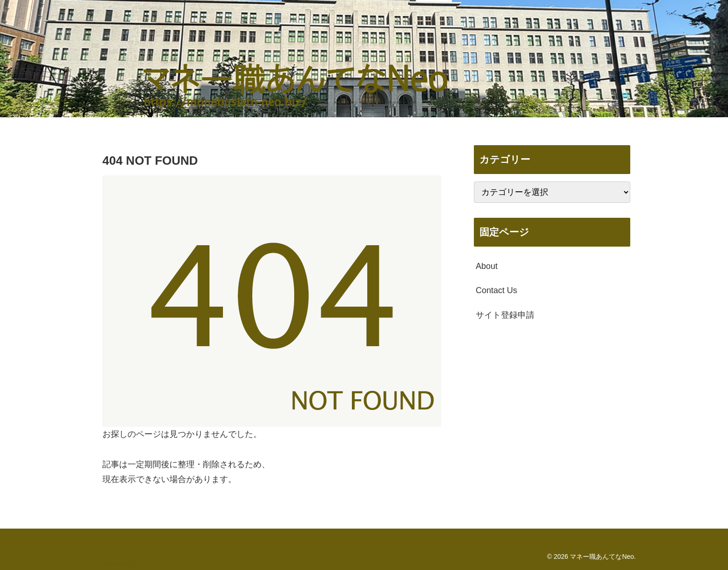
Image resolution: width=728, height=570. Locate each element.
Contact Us (496, 290)
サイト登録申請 (505, 315)
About (487, 266)
